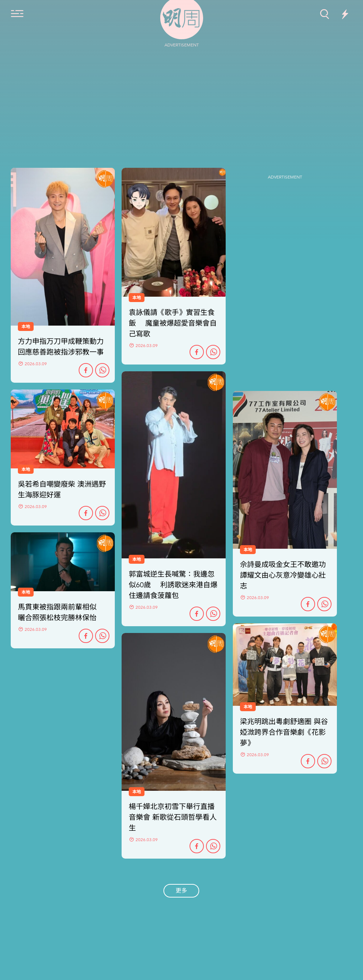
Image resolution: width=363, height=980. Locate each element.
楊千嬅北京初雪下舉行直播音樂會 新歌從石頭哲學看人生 (173, 817)
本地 (137, 559)
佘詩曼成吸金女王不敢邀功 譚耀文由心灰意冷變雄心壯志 (283, 575)
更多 (181, 891)
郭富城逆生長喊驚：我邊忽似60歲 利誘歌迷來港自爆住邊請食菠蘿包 (173, 585)
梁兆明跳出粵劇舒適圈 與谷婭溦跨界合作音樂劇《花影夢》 (284, 732)
